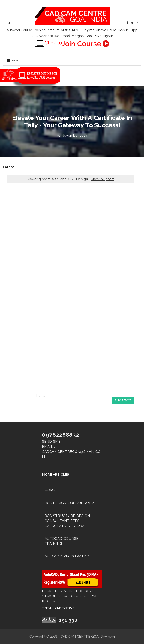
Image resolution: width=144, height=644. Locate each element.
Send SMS (51, 441)
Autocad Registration (68, 556)
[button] (14, 61)
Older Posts (123, 400)
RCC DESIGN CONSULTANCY (70, 503)
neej (111, 636)
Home (41, 396)
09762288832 (61, 435)
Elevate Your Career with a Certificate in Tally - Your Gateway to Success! (72, 122)
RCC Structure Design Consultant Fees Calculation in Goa (67, 521)
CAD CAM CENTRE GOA (80, 636)
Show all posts (103, 179)
